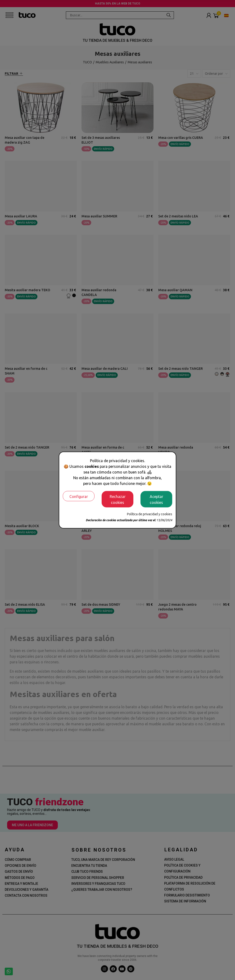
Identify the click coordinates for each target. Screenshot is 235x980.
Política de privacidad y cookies (150, 514)
